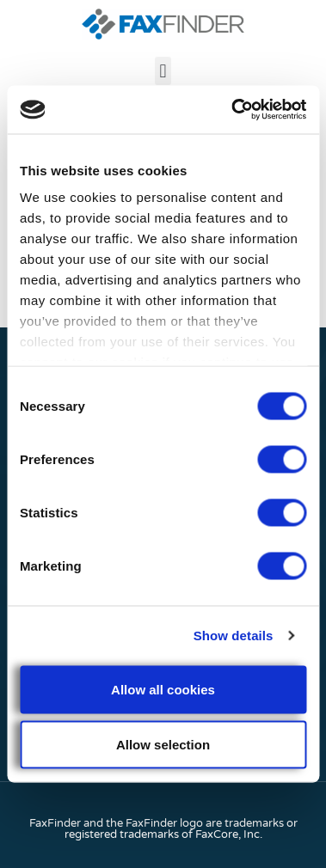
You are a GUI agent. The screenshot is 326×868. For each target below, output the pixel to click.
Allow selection (163, 744)
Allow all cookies (163, 689)
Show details (234, 636)
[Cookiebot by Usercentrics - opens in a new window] (233, 110)
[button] (163, 71)
